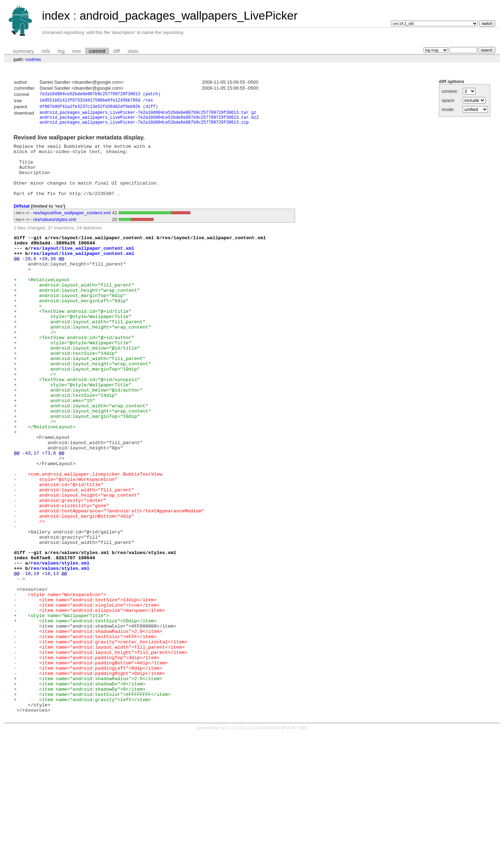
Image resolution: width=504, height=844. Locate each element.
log (61, 51)
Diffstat (22, 222)
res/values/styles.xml (55, 235)
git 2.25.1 (247, 838)
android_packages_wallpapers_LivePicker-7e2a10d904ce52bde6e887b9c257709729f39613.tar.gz (148, 115)
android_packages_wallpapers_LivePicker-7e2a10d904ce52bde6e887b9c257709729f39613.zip (144, 127)
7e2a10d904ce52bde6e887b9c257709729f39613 (90, 95)
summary (23, 51)
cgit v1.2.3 (228, 838)
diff (116, 51)
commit (97, 51)
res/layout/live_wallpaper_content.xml (72, 228)
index (56, 16)
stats (133, 51)
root (29, 59)
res (38, 59)
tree (77, 51)
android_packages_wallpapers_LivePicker (188, 16)
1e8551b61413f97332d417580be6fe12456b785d (90, 101)
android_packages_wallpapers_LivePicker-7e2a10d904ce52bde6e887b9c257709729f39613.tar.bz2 (149, 121)
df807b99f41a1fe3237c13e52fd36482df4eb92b (90, 108)
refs (46, 51)
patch (152, 95)
